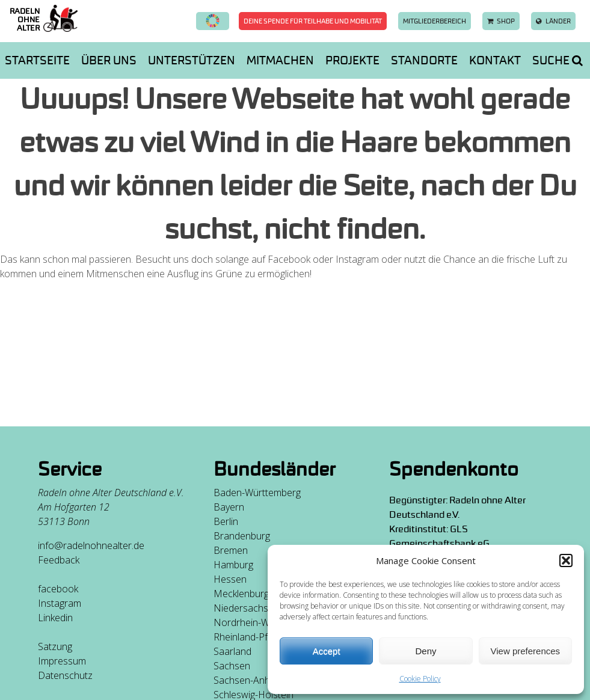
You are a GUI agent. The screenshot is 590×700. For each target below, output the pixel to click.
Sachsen (232, 666)
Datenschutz (65, 675)
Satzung (55, 646)
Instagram (60, 603)
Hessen (230, 579)
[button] (566, 560)
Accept (327, 651)
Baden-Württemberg (257, 493)
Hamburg (233, 565)
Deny (426, 651)
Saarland (232, 651)
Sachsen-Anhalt (247, 680)
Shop (501, 21)
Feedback (59, 560)
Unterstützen (192, 60)
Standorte (424, 60)
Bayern (229, 507)
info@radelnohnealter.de (91, 545)
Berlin (226, 521)
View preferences (526, 651)
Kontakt (495, 60)
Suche (558, 60)
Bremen (231, 550)
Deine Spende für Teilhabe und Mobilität (313, 21)
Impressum (62, 661)
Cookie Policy (420, 679)
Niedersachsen (246, 608)
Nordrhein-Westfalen (259, 622)
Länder (553, 21)
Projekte (352, 60)
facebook (58, 589)
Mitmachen (280, 60)
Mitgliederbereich (435, 21)
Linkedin (55, 618)
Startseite (37, 60)
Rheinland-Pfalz (247, 637)
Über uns (109, 60)
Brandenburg (242, 536)
